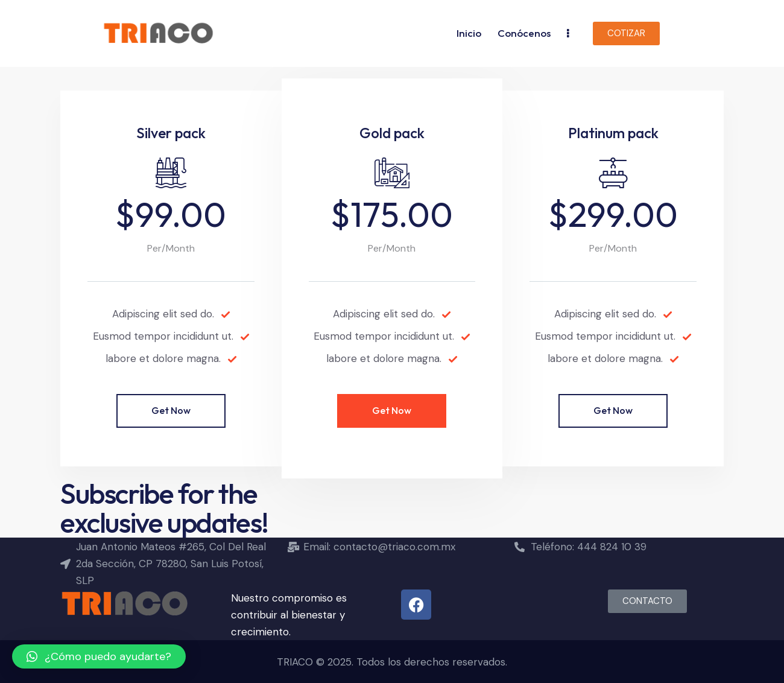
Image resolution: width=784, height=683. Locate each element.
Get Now (171, 410)
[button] (99, 656)
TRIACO (295, 662)
